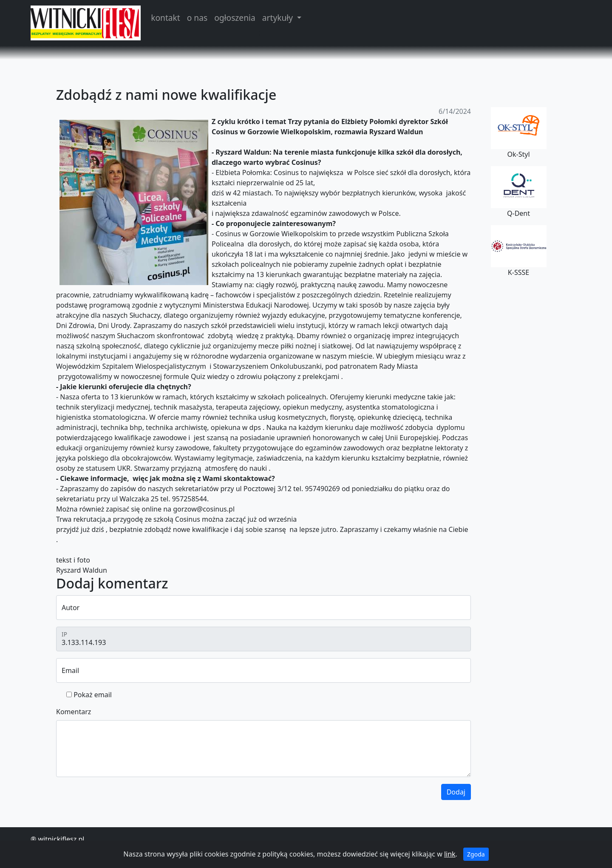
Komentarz (74, 712)
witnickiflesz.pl (61, 839)
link (450, 854)
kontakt (166, 18)
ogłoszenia (235, 18)
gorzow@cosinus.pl (204, 509)
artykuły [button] (279, 18)
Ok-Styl (519, 133)
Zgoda (476, 854)
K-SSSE (519, 251)
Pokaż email (93, 695)
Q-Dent (519, 192)
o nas (197, 18)
